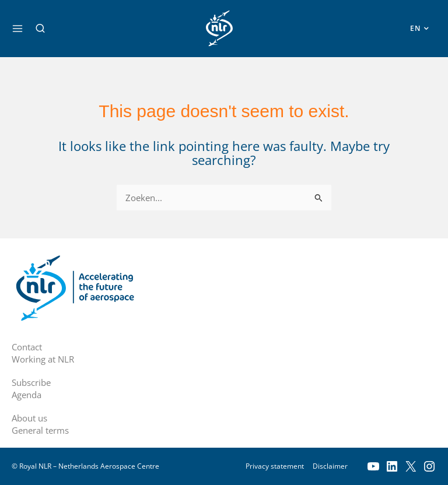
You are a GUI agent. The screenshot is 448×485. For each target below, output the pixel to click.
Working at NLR (43, 359)
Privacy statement (275, 466)
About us (29, 418)
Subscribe (31, 382)
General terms (40, 430)
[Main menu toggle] (17, 29)
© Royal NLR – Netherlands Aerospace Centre (85, 466)
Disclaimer (330, 466)
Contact (27, 347)
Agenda (27, 395)
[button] (40, 29)
